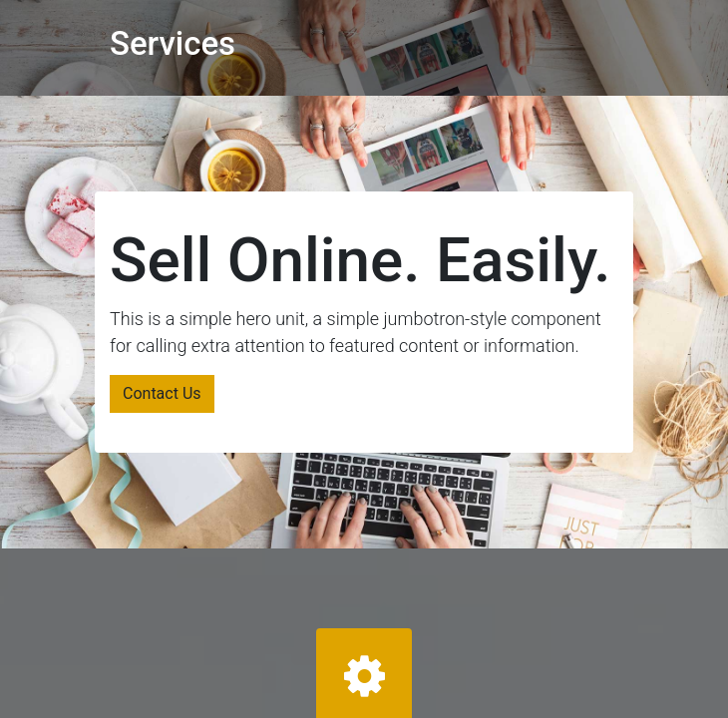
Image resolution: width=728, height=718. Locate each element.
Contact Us (162, 393)
